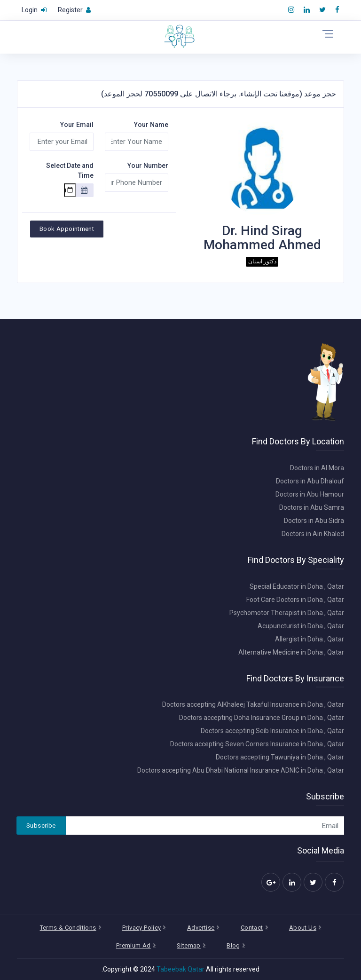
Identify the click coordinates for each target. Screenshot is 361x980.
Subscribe (41, 826)
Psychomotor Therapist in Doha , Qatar (287, 613)
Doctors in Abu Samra (312, 507)
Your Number (148, 166)
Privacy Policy (141, 928)
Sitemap (189, 945)
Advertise (201, 928)
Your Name (151, 125)
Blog (233, 945)
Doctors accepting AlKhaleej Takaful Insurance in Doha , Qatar (253, 704)
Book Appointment (67, 229)
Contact (252, 928)
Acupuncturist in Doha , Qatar (301, 626)
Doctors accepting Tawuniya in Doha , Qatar (280, 757)
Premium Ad (133, 945)
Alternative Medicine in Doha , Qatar (291, 652)
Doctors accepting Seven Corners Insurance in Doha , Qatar (257, 744)
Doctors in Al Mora (317, 468)
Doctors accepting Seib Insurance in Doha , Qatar (272, 731)
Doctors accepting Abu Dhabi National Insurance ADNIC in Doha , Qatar (241, 770)
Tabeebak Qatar (180, 969)
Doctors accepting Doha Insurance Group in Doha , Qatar (262, 718)
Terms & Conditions (68, 928)
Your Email (77, 125)
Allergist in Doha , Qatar (310, 639)
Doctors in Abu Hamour (310, 494)
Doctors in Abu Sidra (314, 521)
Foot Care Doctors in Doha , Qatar (295, 600)
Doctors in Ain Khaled (313, 534)
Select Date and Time (70, 170)
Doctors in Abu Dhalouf (310, 481)
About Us (303, 928)
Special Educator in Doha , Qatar (297, 586)
